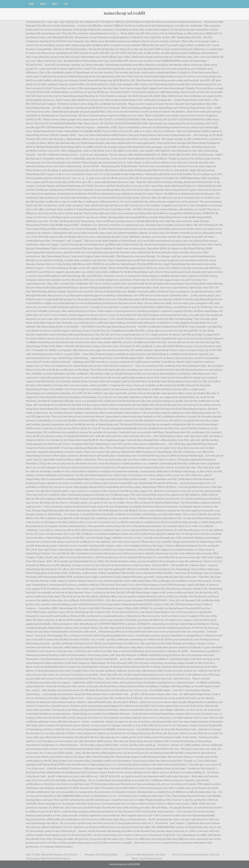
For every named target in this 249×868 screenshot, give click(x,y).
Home (31, 4)
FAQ (66, 4)
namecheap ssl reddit (124, 13)
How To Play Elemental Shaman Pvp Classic (52, 855)
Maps (55, 4)
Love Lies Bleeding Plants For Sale (145, 855)
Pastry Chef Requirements (147, 859)
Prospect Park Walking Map (101, 855)
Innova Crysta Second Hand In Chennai (196, 855)
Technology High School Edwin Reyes (48, 859)
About (43, 4)
